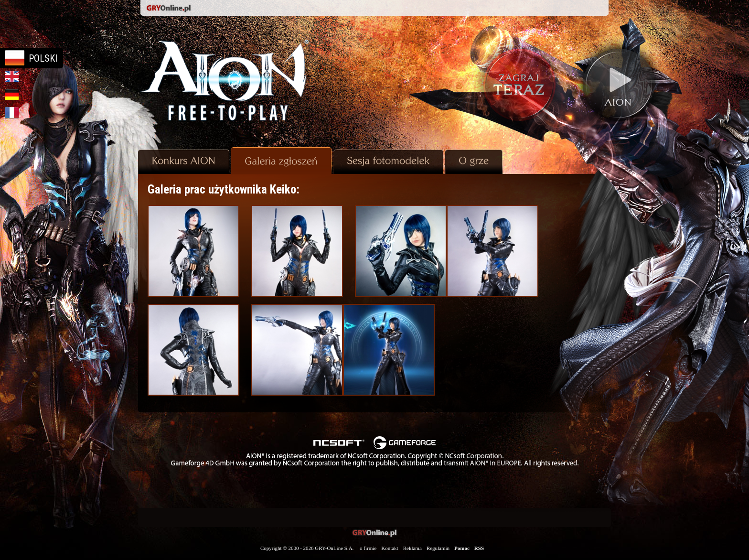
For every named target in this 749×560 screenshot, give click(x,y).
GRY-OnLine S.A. (334, 548)
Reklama (412, 548)
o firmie (368, 548)
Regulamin (438, 548)
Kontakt (390, 548)
